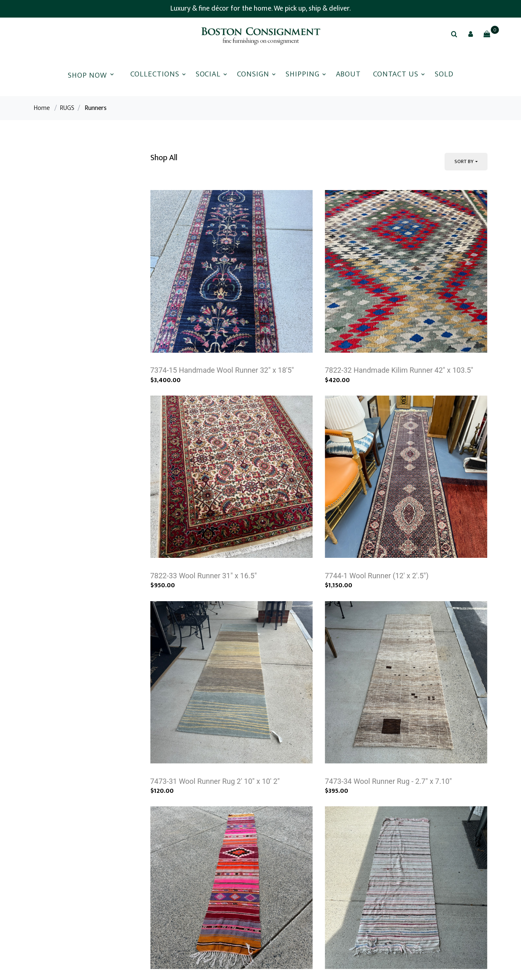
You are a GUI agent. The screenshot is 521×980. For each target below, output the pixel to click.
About (349, 74)
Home (42, 108)
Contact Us (396, 74)
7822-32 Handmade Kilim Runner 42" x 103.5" (399, 370)
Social (208, 74)
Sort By (464, 161)
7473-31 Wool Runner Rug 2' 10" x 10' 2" (215, 781)
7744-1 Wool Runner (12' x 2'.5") (377, 576)
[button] (470, 34)
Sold (444, 74)
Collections (155, 74)
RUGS (67, 108)
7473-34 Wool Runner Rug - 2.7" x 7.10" (388, 781)
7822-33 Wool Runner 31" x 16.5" (204, 576)
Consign (253, 74)
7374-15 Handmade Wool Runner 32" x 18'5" (222, 370)
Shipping (303, 74)
